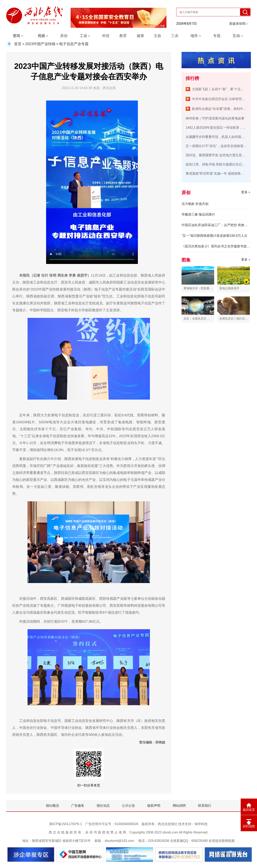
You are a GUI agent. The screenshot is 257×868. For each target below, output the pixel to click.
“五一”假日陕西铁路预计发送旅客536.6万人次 (214, 236)
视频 (41, 36)
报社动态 (103, 806)
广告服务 (78, 806)
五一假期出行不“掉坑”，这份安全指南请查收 (218, 146)
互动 (236, 36)
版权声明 (154, 806)
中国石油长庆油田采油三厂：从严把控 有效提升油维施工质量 (216, 225)
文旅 (157, 36)
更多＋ (246, 192)
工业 (83, 36)
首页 (18, 44)
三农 (175, 36)
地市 (194, 36)
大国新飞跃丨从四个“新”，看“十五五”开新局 (223, 89)
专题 (217, 36)
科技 (106, 36)
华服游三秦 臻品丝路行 (198, 214)
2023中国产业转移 (40, 44)
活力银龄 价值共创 (195, 204)
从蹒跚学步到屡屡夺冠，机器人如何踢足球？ (218, 137)
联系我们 (205, 806)
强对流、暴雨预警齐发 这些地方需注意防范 (217, 155)
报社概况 (52, 806)
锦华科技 (201, 824)
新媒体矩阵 (239, 24)
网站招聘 (179, 806)
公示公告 (128, 806)
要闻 (17, 36)
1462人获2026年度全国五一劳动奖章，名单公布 (221, 128)
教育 (123, 36)
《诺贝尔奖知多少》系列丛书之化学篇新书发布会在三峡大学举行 (216, 246)
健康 (140, 36)
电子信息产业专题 (74, 44)
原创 (64, 36)
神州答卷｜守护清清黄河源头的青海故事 (215, 118)
